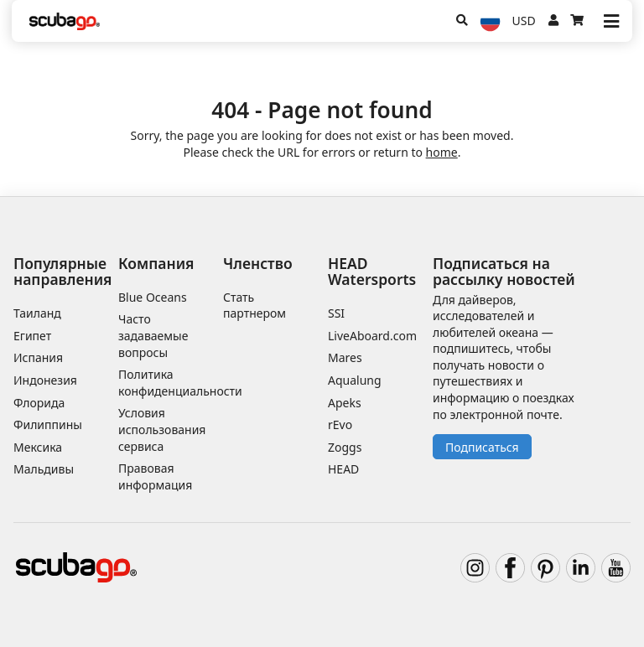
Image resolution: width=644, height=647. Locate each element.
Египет (32, 336)
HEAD (343, 469)
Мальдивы (44, 469)
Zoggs (345, 447)
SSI (336, 313)
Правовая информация (155, 476)
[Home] (65, 21)
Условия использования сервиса (162, 429)
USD (524, 21)
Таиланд (37, 313)
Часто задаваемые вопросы (153, 335)
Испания (38, 357)
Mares (345, 357)
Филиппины (48, 424)
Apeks (345, 403)
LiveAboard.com (372, 336)
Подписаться (482, 447)
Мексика (38, 447)
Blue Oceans (153, 297)
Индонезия (45, 380)
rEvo (340, 424)
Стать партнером (254, 305)
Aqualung (355, 380)
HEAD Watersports (372, 271)
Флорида (39, 403)
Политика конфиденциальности (180, 383)
